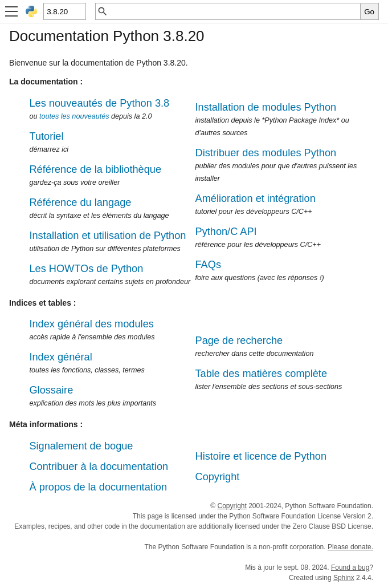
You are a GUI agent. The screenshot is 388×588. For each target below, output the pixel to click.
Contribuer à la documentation (99, 467)
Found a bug (350, 567)
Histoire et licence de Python (261, 456)
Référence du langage (80, 202)
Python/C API (226, 232)
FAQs (208, 265)
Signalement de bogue (81, 446)
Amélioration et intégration (256, 198)
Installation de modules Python (266, 107)
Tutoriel (46, 136)
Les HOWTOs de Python (86, 269)
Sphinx (344, 578)
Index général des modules (91, 324)
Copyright (218, 477)
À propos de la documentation (98, 487)
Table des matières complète (262, 374)
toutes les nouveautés (74, 116)
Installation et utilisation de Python (107, 236)
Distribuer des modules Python (266, 153)
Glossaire (51, 390)
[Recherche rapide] (234, 11)
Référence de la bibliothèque (95, 169)
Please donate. (350, 547)
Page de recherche (239, 340)
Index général (60, 357)
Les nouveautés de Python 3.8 (99, 103)
